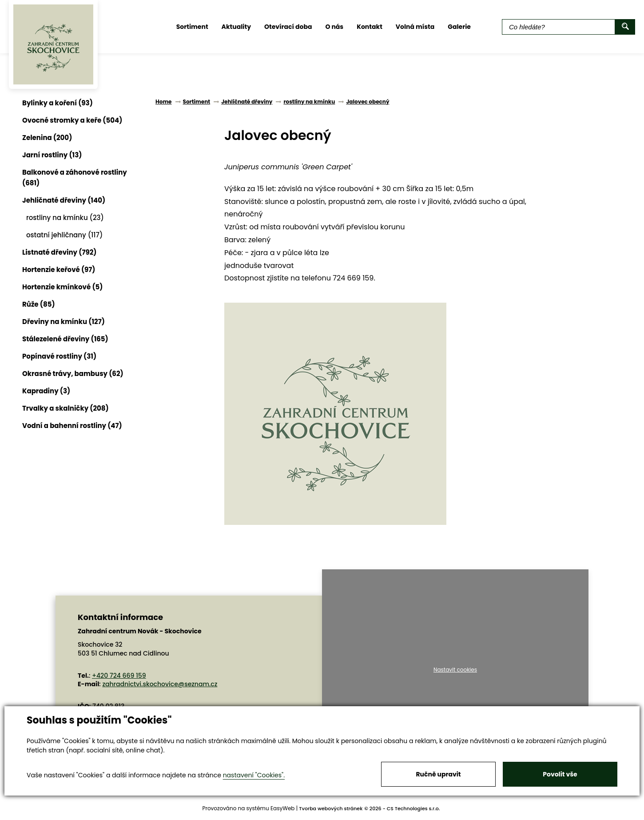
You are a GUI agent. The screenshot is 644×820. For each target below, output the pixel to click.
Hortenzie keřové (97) (59, 270)
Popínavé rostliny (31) (59, 356)
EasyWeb (283, 808)
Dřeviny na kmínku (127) (64, 322)
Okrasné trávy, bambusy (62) (73, 374)
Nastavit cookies (455, 670)
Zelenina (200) (47, 138)
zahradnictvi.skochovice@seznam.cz (160, 684)
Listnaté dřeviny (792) (59, 252)
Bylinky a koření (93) (58, 103)
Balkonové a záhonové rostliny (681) (75, 178)
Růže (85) (39, 304)
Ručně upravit (438, 774)
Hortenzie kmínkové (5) (62, 287)
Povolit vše (560, 774)
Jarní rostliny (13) (52, 155)
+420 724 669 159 (119, 676)
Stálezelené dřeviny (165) (65, 339)
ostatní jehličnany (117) (64, 235)
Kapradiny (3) (46, 391)
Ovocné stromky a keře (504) (72, 120)
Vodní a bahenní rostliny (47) (72, 426)
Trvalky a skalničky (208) (66, 408)
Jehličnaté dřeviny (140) (64, 200)
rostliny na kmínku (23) (65, 218)
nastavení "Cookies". (254, 775)
